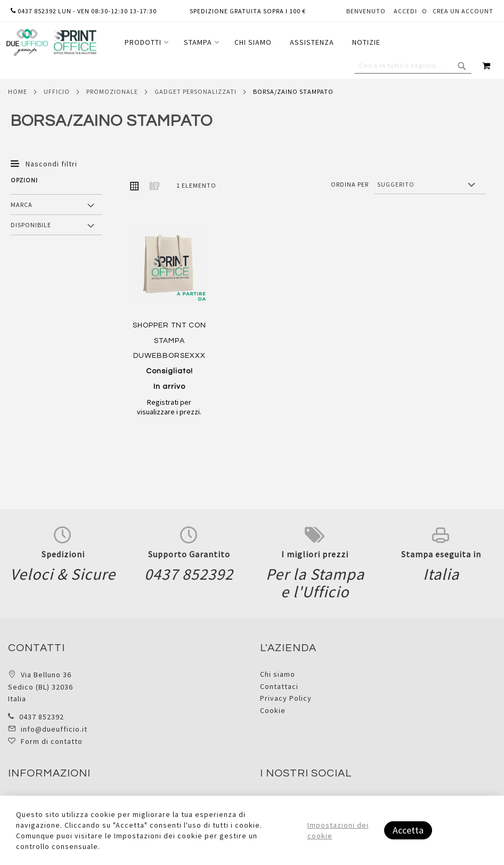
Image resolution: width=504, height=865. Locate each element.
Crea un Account (463, 11)
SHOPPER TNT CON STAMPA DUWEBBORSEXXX (169, 356)
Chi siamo (278, 674)
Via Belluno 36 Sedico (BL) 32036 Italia (40, 687)
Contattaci (279, 686)
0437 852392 (42, 717)
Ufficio (57, 91)
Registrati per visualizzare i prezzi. (169, 407)
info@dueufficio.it (54, 729)
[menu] (253, 42)
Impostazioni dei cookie (338, 830)
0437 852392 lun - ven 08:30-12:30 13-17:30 (84, 11)
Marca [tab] (22, 205)
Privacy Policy (286, 698)
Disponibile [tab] (31, 225)
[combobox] (413, 66)
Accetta (408, 830)
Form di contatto (52, 741)
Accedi (405, 11)
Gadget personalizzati (196, 91)
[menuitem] (145, 42)
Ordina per (350, 184)
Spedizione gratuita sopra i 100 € (248, 11)
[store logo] (51, 42)
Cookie (273, 710)
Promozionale (112, 91)
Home (18, 91)
